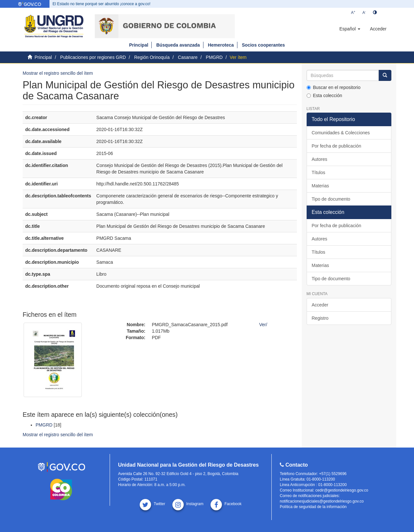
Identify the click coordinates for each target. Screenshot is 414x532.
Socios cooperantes (263, 45)
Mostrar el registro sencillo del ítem (58, 73)
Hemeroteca (221, 45)
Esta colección (324, 95)
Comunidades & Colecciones (341, 133)
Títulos (319, 172)
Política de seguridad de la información (313, 507)
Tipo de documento (331, 199)
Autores (320, 159)
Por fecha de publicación (337, 146)
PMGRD (214, 57)
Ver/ (263, 325)
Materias (321, 186)
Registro (320, 318)
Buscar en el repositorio (334, 87)
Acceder (320, 305)
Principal (139, 45)
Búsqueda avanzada (178, 45)
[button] (350, 29)
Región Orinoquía (152, 57)
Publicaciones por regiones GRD (93, 57)
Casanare (188, 57)
